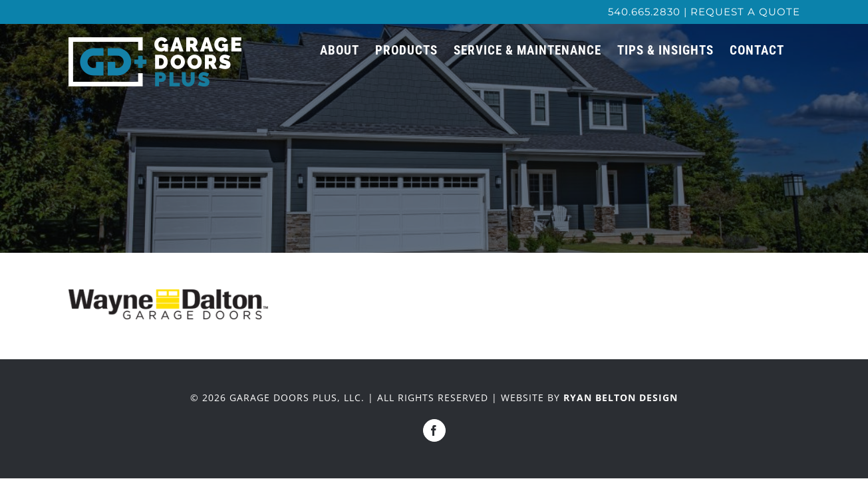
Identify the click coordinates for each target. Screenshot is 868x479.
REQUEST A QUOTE (745, 12)
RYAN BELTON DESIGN (621, 398)
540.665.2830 (644, 12)
